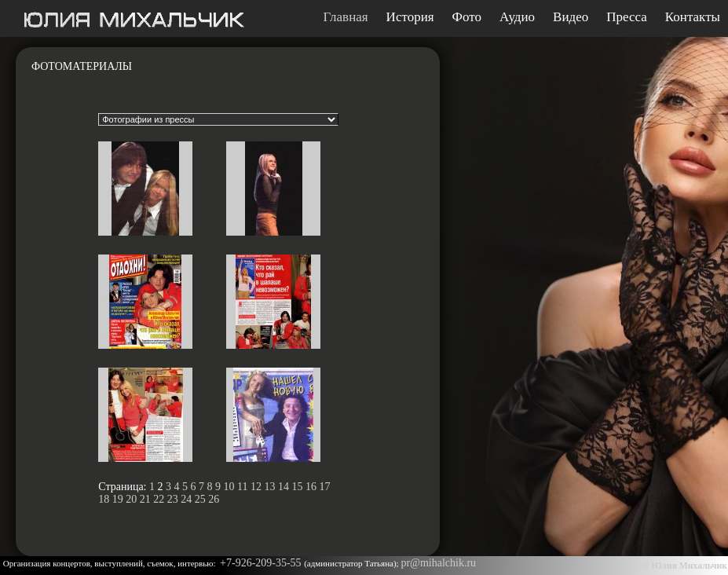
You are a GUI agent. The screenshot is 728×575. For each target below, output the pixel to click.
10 (229, 487)
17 (324, 487)
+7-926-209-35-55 (262, 563)
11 (242, 487)
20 (131, 499)
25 (200, 499)
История (410, 17)
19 (118, 499)
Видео (571, 17)
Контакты (693, 17)
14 (284, 487)
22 (159, 499)
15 (297, 487)
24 (186, 499)
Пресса (627, 17)
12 (256, 487)
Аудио (517, 17)
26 (214, 499)
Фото (467, 17)
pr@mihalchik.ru (438, 563)
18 (104, 499)
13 (269, 487)
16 (311, 487)
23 (173, 499)
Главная (346, 17)
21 (145, 499)
